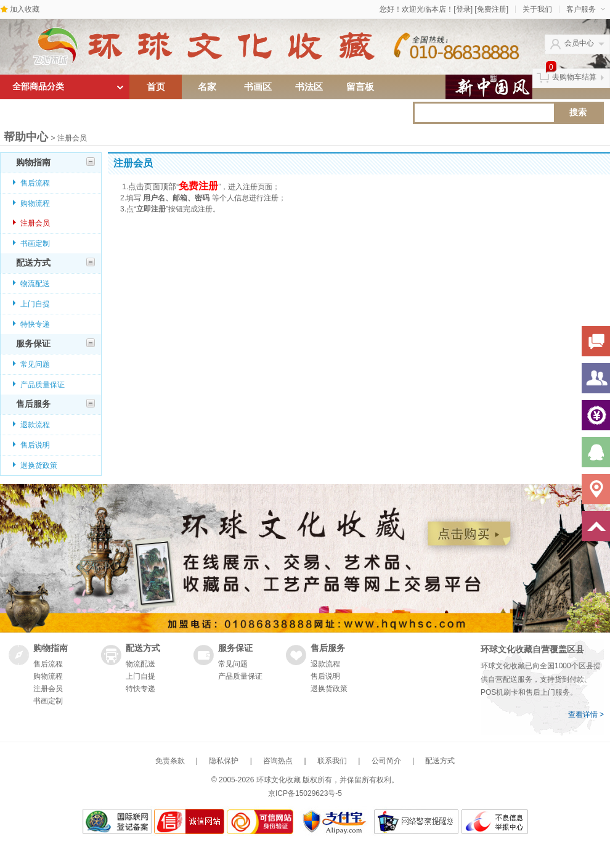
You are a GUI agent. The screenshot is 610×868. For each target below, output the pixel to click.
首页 (156, 87)
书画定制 (35, 244)
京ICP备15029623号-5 (305, 793)
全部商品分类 (38, 87)
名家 (207, 87)
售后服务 (55, 404)
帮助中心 (26, 137)
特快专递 (35, 324)
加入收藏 (25, 9)
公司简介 (386, 761)
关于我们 (537, 9)
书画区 (258, 87)
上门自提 (35, 304)
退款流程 (35, 425)
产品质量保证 (43, 385)
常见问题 (35, 364)
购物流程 (35, 203)
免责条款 (170, 761)
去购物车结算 (574, 77)
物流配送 (35, 284)
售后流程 (35, 183)
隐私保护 (224, 761)
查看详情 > (586, 714)
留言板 (360, 87)
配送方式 (55, 263)
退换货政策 (39, 465)
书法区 (309, 87)
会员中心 (579, 43)
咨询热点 (278, 761)
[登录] (463, 9)
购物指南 (55, 162)
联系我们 (332, 761)
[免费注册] (491, 9)
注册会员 (35, 223)
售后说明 (35, 445)
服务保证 (55, 343)
